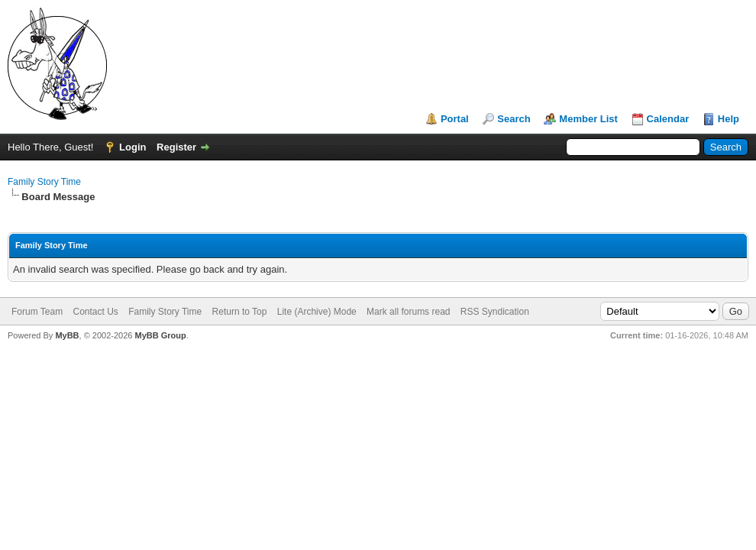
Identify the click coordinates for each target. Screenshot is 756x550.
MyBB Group (160, 335)
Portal (455, 119)
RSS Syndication (495, 312)
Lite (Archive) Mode (317, 312)
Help (729, 119)
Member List (588, 119)
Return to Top (240, 312)
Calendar (668, 119)
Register (176, 147)
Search (514, 119)
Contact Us (95, 312)
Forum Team (37, 312)
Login (132, 147)
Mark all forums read (408, 312)
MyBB (67, 335)
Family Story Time (44, 182)
